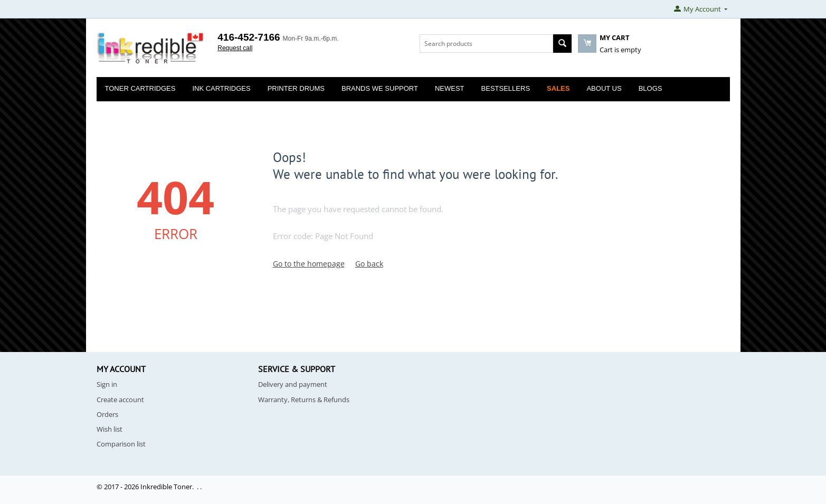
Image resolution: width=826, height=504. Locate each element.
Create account (120, 400)
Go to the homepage (309, 264)
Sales (558, 88)
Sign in (107, 384)
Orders (107, 414)
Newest (450, 88)
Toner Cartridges (140, 88)
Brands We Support (380, 88)
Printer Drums (296, 88)
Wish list (110, 429)
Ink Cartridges (221, 88)
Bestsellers (506, 88)
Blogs (651, 88)
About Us (604, 88)
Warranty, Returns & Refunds (304, 400)
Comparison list (121, 444)
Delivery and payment (293, 384)
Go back (369, 264)
